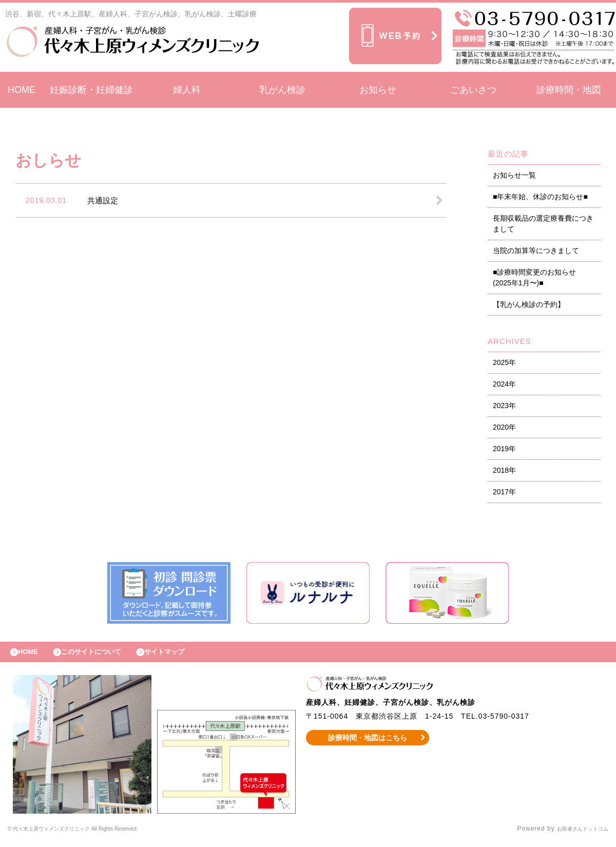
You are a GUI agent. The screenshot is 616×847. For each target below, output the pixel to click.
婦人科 (187, 90)
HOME (22, 90)
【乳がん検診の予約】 (529, 304)
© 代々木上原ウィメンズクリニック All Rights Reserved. (95, 834)
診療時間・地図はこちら (368, 743)
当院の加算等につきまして (536, 251)
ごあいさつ (473, 90)
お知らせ (378, 90)
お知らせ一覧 (514, 175)
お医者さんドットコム (575, 834)
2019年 (504, 449)
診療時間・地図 (569, 90)
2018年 (504, 470)
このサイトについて (104, 654)
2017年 (504, 492)
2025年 (504, 362)
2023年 (504, 406)
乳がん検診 (282, 90)
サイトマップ (188, 654)
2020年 (504, 427)
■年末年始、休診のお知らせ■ (540, 197)
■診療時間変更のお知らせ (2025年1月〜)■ (534, 277)
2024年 (504, 384)
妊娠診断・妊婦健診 (91, 90)
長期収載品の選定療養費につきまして (543, 224)
